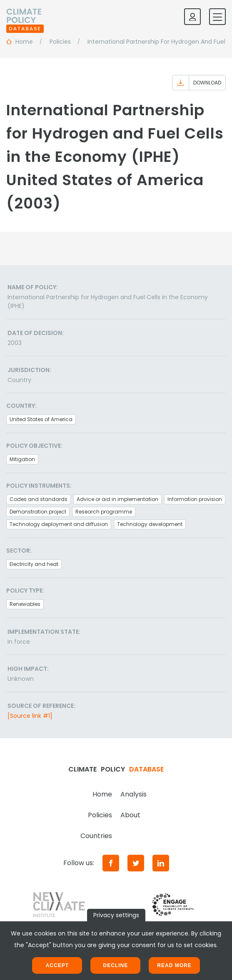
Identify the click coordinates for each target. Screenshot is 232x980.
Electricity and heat (34, 564)
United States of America (41, 419)
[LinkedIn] (161, 863)
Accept (57, 965)
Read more (174, 965)
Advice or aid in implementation (117, 499)
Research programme (104, 512)
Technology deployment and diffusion (59, 524)
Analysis (133, 794)
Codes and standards (39, 499)
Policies (100, 815)
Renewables (25, 604)
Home (102, 794)
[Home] (25, 17)
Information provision (195, 499)
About (130, 815)
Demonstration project (38, 512)
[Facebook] (111, 863)
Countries (96, 836)
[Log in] (192, 17)
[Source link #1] (30, 716)
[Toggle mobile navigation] (217, 17)
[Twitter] (136, 863)
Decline (115, 965)
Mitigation (22, 459)
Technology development (150, 524)
